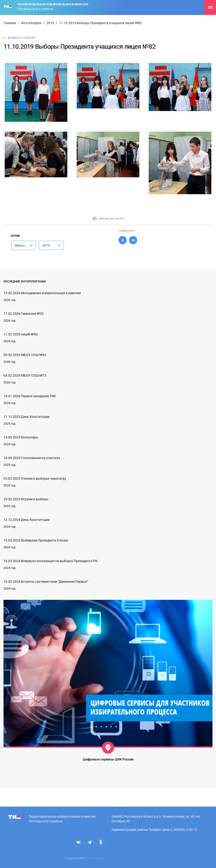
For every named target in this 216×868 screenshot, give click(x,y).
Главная (10, 23)
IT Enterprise (97, 858)
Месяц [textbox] (20, 245)
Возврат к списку (22, 38)
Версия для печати (108, 219)
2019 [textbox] (46, 245)
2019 (50, 23)
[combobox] (23, 245)
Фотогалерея (31, 23)
